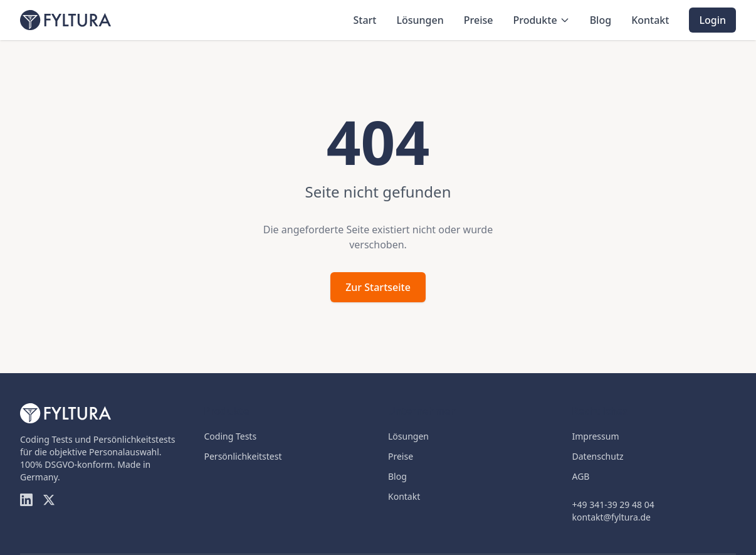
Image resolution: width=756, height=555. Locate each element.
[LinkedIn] (26, 500)
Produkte (541, 20)
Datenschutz (598, 456)
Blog (601, 20)
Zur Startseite (378, 287)
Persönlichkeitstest (243, 456)
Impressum (596, 436)
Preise (479, 20)
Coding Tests (231, 436)
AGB (581, 476)
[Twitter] (49, 500)
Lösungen (420, 20)
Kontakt (650, 20)
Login (712, 20)
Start (365, 20)
